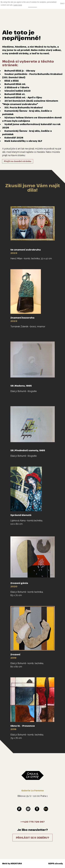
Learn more (18, 5)
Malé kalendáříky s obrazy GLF (23, 141)
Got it (62, 3)
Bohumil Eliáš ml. (15, 84)
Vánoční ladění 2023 (17, 91)
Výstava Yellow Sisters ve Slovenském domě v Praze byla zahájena (32, 119)
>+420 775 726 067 (33, 822)
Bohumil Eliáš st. (15, 94)
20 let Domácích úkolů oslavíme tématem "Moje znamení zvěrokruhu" (30, 102)
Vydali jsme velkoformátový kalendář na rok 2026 (31, 126)
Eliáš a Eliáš (12, 81)
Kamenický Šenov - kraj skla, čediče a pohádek (27, 112)
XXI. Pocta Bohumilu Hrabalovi (24, 107)
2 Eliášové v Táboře (17, 87)
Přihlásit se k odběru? (32, 838)
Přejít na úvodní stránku (18, 161)
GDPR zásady (56, 863)
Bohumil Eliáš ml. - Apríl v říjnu (23, 97)
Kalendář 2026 (14, 138)
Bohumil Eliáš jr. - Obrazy (20, 71)
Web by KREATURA (12, 863)
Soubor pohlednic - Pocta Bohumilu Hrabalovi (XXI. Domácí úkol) (32, 76)
